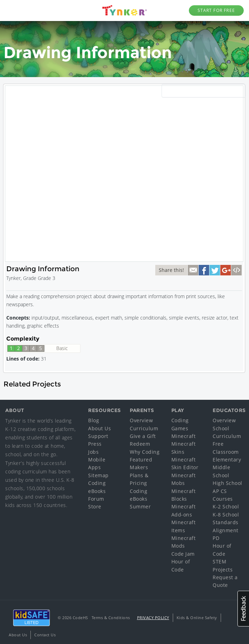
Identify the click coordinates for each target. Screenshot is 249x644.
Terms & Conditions (111, 618)
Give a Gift (143, 436)
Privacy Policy (153, 618)
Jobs (93, 452)
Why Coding (145, 452)
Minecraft (184, 436)
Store (95, 506)
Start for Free (216, 10)
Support (98, 436)
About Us (99, 428)
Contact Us (45, 635)
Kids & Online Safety (197, 618)
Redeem (140, 444)
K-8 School (226, 515)
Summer (140, 506)
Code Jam (183, 554)
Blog (94, 420)
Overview (141, 420)
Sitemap (98, 475)
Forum (96, 499)
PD (216, 538)
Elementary (227, 460)
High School (227, 483)
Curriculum (144, 428)
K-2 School (226, 506)
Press (95, 444)
